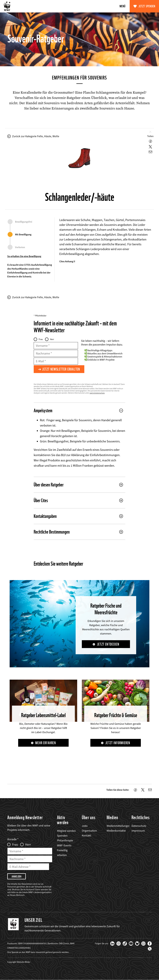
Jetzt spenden (147, 6)
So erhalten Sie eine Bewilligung (24, 256)
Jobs (85, 826)
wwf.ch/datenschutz (97, 393)
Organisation (89, 831)
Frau (41, 339)
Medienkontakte (116, 831)
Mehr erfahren (46, 743)
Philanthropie (65, 840)
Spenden (62, 836)
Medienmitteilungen (118, 826)
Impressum (138, 831)
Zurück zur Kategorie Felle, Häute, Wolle (36, 136)
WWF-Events (64, 845)
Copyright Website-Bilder (19, 962)
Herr (52, 339)
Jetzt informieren (118, 743)
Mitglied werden (66, 831)
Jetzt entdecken (108, 644)
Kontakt (86, 835)
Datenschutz (139, 826)
